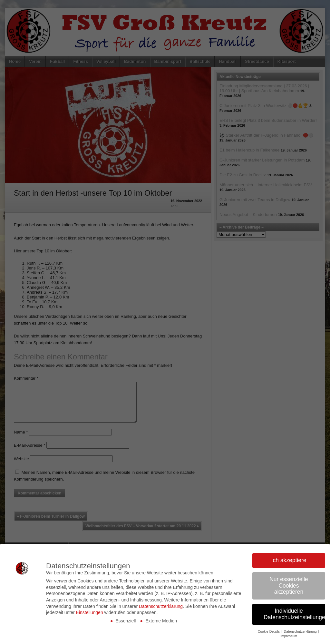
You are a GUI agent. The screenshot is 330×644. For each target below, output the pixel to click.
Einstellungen (90, 612)
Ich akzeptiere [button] (289, 560)
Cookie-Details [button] (269, 631)
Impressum (289, 636)
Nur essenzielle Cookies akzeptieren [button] (289, 585)
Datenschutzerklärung (161, 606)
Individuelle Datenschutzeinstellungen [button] (294, 614)
